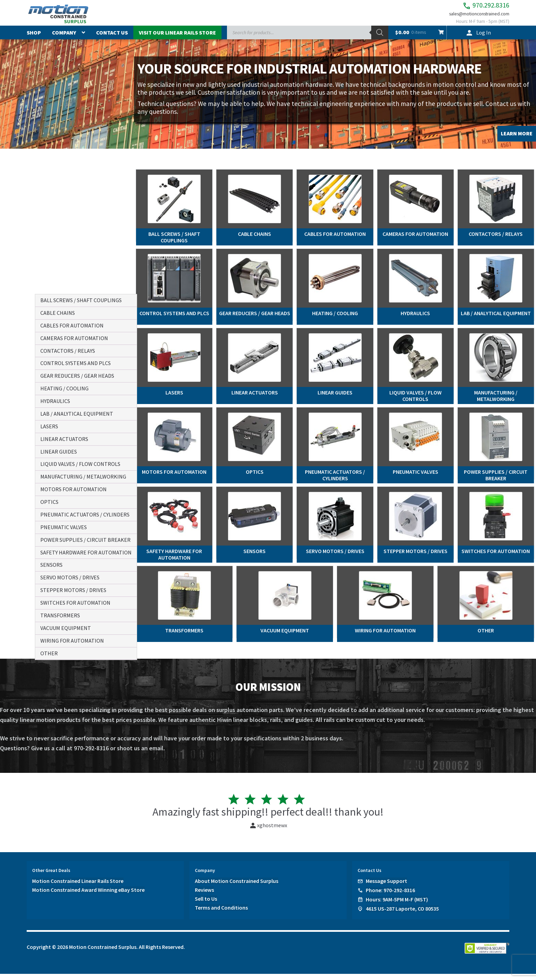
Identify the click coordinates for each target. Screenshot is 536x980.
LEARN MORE (517, 139)
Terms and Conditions (221, 914)
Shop (34, 39)
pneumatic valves (64, 527)
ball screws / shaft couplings (81, 300)
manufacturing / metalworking (83, 476)
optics (49, 502)
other (49, 653)
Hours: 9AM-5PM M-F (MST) (397, 905)
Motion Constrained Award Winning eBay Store (88, 896)
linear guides (59, 452)
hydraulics (55, 401)
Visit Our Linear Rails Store (177, 39)
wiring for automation (72, 641)
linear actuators (64, 439)
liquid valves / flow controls (80, 464)
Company (64, 39)
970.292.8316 (474, 7)
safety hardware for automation (86, 552)
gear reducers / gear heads (77, 376)
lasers (49, 426)
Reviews (204, 896)
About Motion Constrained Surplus (237, 887)
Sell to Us (206, 905)
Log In (484, 39)
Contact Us (112, 39)
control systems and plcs (76, 363)
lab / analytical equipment (77, 414)
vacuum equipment (66, 628)
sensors (51, 565)
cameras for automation (74, 338)
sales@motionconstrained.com (472, 18)
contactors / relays (68, 351)
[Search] (380, 39)
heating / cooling (64, 388)
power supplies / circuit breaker (85, 540)
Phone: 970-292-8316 (390, 896)
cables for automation (72, 325)
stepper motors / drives (73, 590)
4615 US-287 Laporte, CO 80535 (402, 915)
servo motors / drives (70, 577)
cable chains (58, 313)
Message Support (386, 887)
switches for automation (75, 603)
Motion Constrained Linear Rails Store (78, 887)
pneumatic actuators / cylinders (85, 514)
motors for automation (73, 489)
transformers (60, 615)
